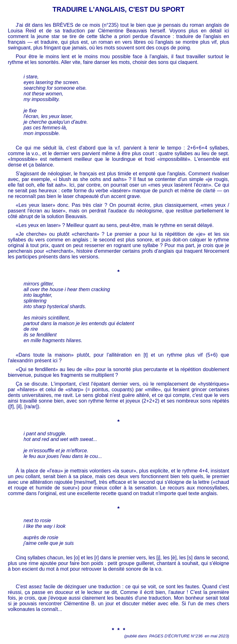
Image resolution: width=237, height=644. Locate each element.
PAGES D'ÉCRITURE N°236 (176, 636)
